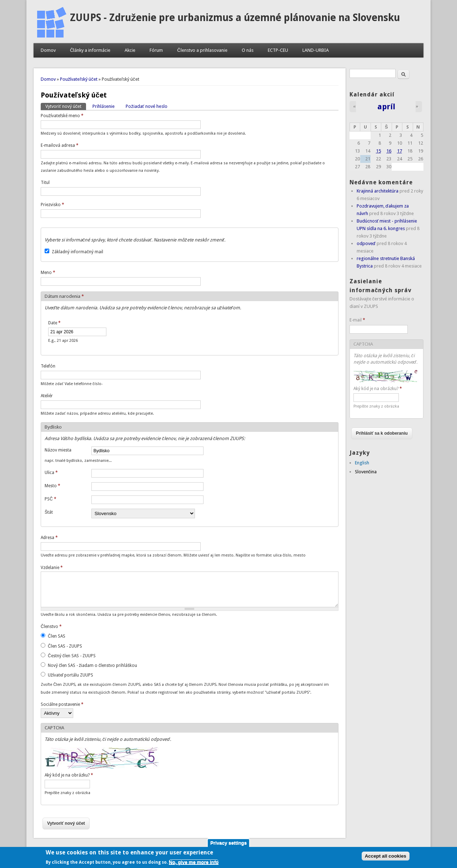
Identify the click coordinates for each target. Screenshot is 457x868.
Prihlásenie (104, 106)
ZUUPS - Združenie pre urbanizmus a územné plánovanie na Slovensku (235, 18)
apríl (386, 106)
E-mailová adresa (60, 145)
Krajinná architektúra (378, 191)
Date (54, 323)
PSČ (51, 499)
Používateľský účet (79, 79)
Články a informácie (90, 50)
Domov (48, 50)
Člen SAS (57, 636)
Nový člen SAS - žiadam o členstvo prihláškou (92, 665)
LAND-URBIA (316, 50)
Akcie (130, 50)
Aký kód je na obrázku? (69, 775)
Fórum (156, 50)
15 (378, 151)
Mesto (52, 486)
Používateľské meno (62, 116)
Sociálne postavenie (62, 704)
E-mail (357, 320)
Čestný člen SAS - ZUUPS (72, 656)
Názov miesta (58, 450)
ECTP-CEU (278, 50)
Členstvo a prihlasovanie (202, 50)
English (362, 463)
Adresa (49, 538)
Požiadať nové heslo (146, 106)
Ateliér (47, 396)
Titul (45, 183)
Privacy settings (228, 845)
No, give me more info (194, 864)
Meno (48, 273)
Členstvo (51, 627)
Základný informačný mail (77, 252)
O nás (248, 50)
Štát (49, 512)
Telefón (48, 366)
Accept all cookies (386, 858)
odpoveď (366, 243)
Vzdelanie (52, 568)
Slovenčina (366, 472)
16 (389, 151)
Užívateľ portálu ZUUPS (71, 675)
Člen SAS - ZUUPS (65, 646)
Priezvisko (52, 205)
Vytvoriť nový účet (66, 106)
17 (400, 151)
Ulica (51, 473)
